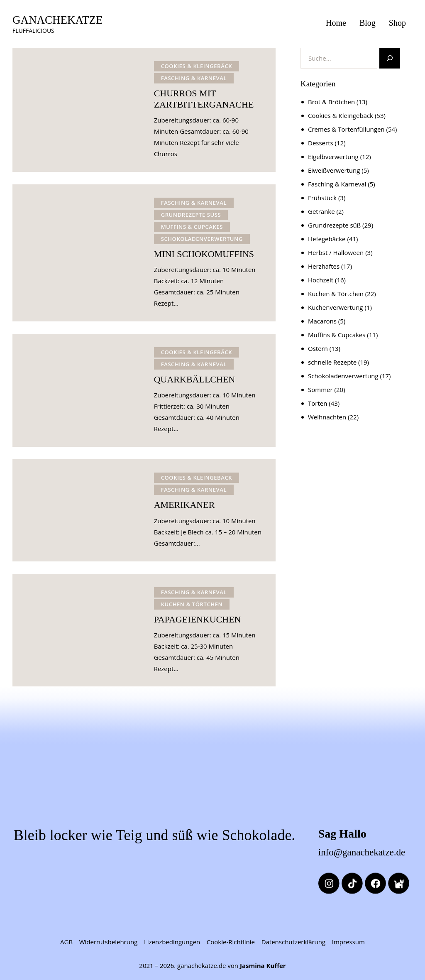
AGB (66, 942)
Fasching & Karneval (194, 78)
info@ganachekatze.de (362, 852)
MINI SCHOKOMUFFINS (204, 254)
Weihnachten (327, 417)
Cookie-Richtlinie (231, 942)
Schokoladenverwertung (202, 239)
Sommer (320, 390)
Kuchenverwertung (336, 307)
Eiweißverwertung (334, 170)
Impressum (348, 942)
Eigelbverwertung (333, 157)
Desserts (321, 143)
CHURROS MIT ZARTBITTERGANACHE (204, 99)
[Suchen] (390, 58)
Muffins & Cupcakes (192, 227)
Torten (318, 403)
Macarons (322, 321)
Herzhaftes (324, 266)
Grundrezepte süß (191, 215)
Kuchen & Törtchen (192, 604)
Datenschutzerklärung (294, 942)
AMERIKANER (184, 505)
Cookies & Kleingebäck (197, 66)
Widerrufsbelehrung (109, 942)
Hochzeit (321, 280)
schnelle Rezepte (332, 362)
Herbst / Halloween (336, 252)
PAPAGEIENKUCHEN (198, 619)
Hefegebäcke (327, 239)
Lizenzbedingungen (172, 942)
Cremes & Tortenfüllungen (346, 129)
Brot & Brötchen (331, 102)
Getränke (321, 211)
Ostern (318, 348)
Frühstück (322, 198)
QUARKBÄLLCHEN (195, 379)
